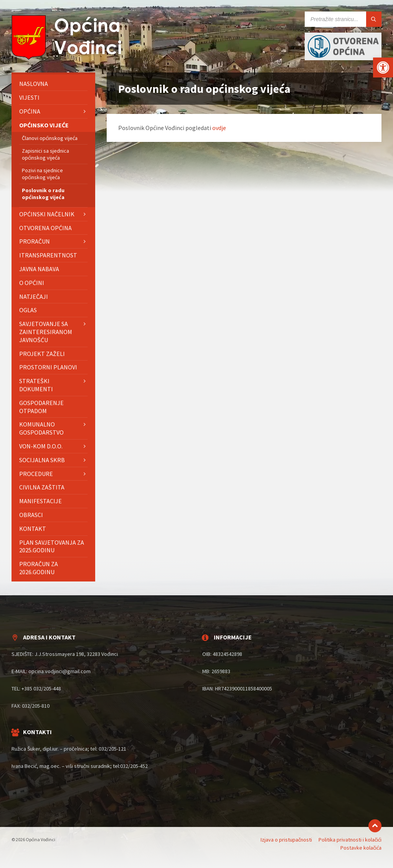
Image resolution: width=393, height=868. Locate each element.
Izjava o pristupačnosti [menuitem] (286, 840)
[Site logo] (69, 58)
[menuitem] (53, 84)
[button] (383, 68)
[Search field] (343, 19)
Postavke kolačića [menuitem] (361, 848)
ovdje (219, 128)
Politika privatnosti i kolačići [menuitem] (350, 840)
